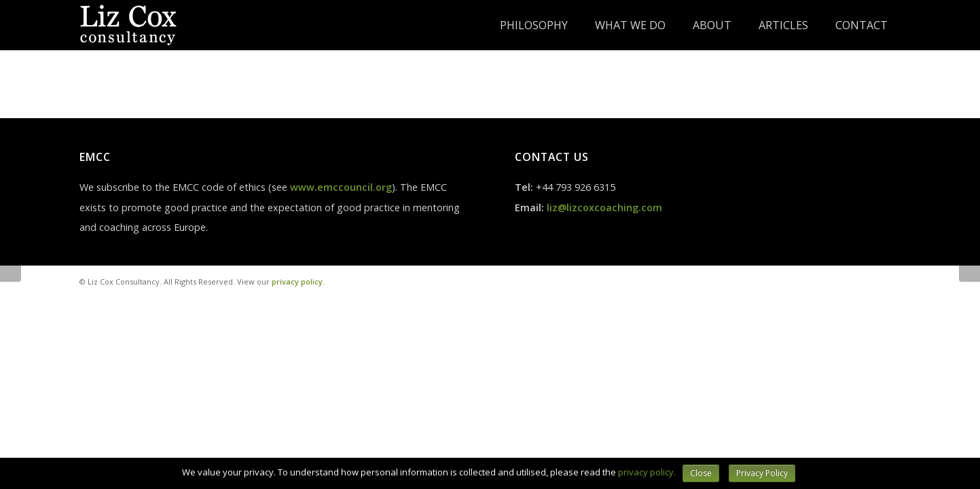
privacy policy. (298, 282)
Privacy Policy (762, 473)
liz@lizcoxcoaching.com (604, 207)
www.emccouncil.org (341, 187)
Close (701, 473)
